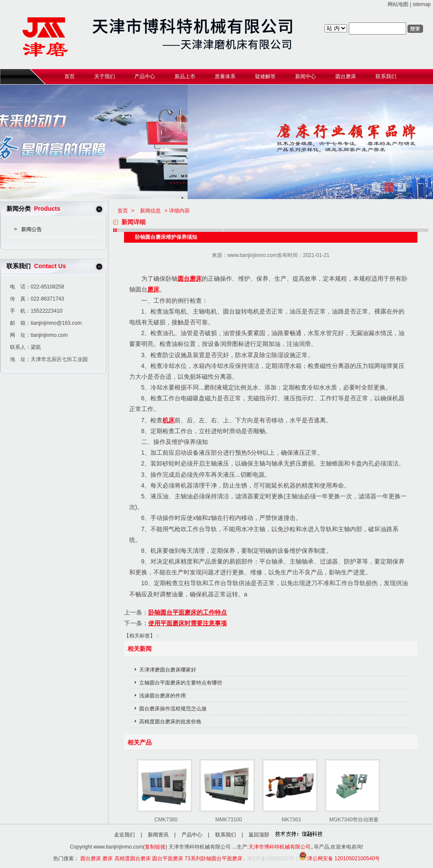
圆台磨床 (190, 279)
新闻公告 (32, 229)
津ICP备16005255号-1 (273, 858)
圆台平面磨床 (168, 858)
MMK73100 (228, 820)
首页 (123, 211)
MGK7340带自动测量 (354, 820)
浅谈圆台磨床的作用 (162, 696)
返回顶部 (259, 835)
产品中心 (192, 835)
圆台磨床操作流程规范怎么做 (173, 709)
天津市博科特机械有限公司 (280, 847)
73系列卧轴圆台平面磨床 (213, 858)
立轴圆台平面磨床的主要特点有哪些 (181, 683)
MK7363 (291, 820)
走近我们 (124, 835)
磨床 (153, 289)
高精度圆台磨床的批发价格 (170, 722)
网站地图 (398, 4)
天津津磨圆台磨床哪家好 (168, 670)
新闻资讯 (158, 835)
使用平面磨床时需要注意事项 (188, 623)
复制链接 (155, 847)
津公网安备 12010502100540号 (339, 858)
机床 (169, 420)
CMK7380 (166, 820)
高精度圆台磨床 (133, 858)
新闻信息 (150, 211)
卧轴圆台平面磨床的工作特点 (188, 612)
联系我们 (226, 835)
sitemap (422, 4)
